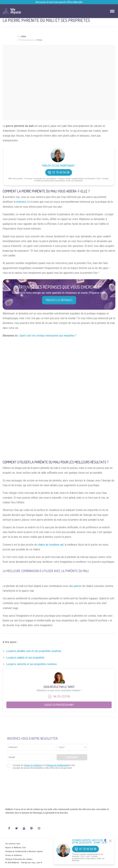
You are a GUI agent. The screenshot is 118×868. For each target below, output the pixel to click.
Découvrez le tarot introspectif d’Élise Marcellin (59, 2)
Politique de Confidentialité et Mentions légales (24, 851)
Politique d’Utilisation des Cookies (19, 859)
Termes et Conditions (14, 855)
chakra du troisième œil (51, 545)
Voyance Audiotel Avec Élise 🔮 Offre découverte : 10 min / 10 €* (90, 841)
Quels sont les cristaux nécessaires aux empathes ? (48, 336)
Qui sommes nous (13, 844)
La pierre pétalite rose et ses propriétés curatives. (34, 651)
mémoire (21, 202)
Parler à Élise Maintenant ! (59, 166)
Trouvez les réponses (59, 300)
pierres (78, 586)
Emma (24, 36)
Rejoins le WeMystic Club (15, 848)
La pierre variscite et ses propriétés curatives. (32, 664)
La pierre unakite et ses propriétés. (26, 658)
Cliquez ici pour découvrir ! (59, 705)
